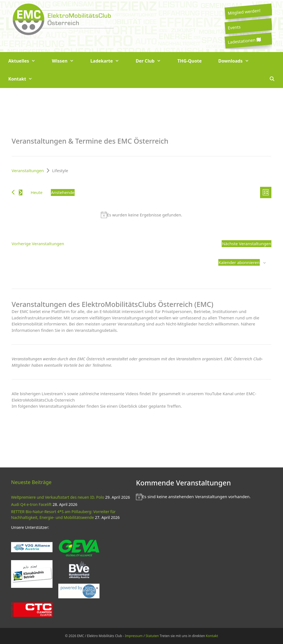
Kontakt (24, 79)
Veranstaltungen (28, 170)
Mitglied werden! (244, 12)
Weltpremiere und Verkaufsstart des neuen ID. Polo (58, 497)
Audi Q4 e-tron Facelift (31, 504)
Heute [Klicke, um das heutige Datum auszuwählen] (37, 192)
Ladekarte (109, 61)
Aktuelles (26, 61)
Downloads (238, 61)
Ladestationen (244, 41)
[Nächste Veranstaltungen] (21, 192)
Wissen (67, 61)
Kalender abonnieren (239, 262)
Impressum (134, 636)
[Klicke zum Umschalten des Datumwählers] (63, 192)
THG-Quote (190, 61)
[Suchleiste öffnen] (272, 79)
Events (234, 27)
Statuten (152, 636)
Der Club (152, 61)
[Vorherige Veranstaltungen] (13, 192)
